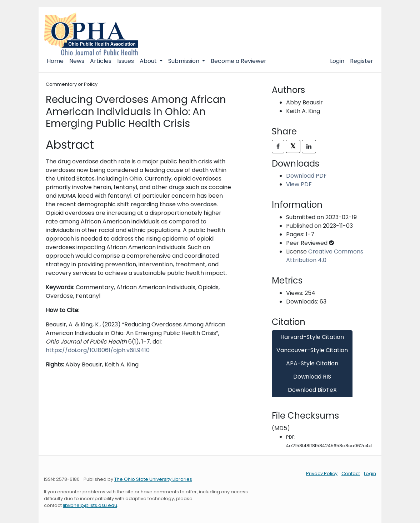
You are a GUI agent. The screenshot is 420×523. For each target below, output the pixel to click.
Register (362, 61)
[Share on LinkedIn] (309, 147)
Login (337, 61)
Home (55, 61)
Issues (126, 61)
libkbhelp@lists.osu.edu (90, 505)
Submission (184, 61)
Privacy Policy (322, 473)
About (149, 61)
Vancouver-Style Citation (312, 350)
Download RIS (312, 377)
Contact (351, 473)
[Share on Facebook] (278, 147)
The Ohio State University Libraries (153, 479)
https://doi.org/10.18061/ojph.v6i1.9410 (98, 350)
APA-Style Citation (312, 363)
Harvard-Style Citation (312, 337)
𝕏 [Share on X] (293, 146)
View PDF (299, 184)
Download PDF (306, 176)
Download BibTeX (312, 390)
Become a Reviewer (239, 61)
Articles (101, 61)
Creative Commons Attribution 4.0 (325, 256)
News (77, 61)
